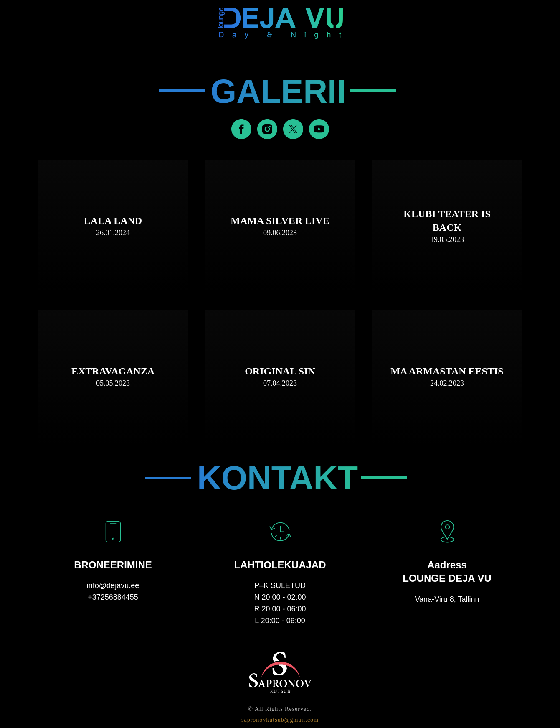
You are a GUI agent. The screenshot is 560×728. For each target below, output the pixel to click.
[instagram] (267, 129)
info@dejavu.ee (113, 585)
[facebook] (241, 129)
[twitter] (293, 129)
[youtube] (319, 129)
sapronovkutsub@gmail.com (280, 720)
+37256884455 (113, 597)
